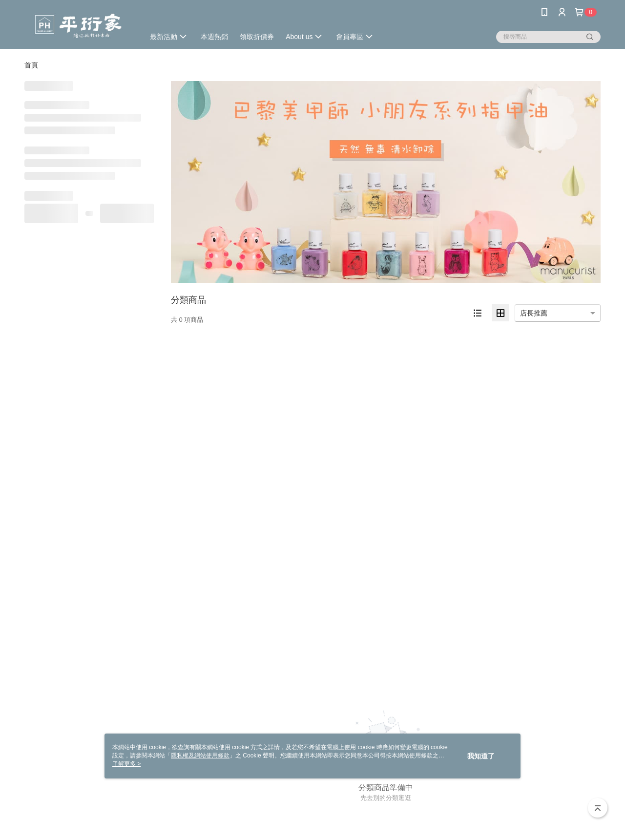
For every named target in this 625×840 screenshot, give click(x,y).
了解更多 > (126, 764)
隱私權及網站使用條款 (200, 756)
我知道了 (481, 756)
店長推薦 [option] (534, 313)
